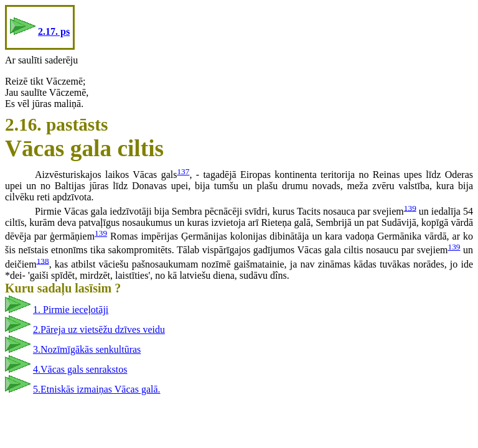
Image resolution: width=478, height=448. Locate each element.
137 (183, 171)
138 (43, 260)
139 (410, 208)
